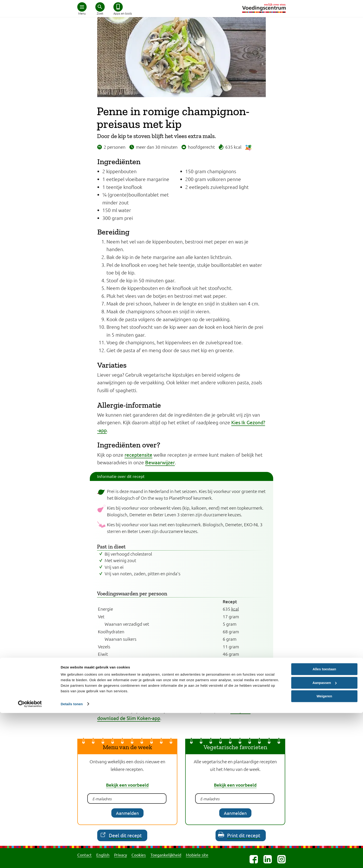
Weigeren (324, 851)
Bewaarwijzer (160, 462)
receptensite (138, 455)
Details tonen (72, 859)
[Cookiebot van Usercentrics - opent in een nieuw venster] (30, 859)
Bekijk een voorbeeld (127, 785)
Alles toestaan (324, 824)
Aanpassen (325, 838)
